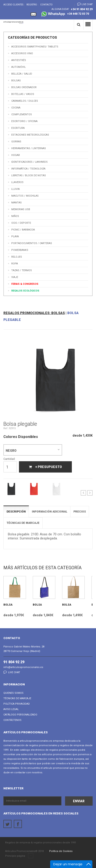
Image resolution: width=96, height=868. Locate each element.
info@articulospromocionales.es (23, 667)
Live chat (84, 4)
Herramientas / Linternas (29, 148)
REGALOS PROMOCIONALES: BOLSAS (34, 313)
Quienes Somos (13, 693)
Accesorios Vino (22, 53)
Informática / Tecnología (28, 169)
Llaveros (17, 182)
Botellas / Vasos (23, 94)
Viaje (15, 277)
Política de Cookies (61, 851)
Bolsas (16, 81)
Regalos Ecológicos (25, 291)
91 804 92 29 (14, 662)
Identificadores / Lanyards (29, 162)
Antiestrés (19, 60)
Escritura (18, 128)
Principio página (19, 856)
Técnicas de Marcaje (17, 698)
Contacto (46, 5)
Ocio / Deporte (21, 223)
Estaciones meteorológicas (30, 135)
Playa (15, 236)
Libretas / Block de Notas (29, 175)
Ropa (15, 264)
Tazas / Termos (22, 270)
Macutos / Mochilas (25, 196)
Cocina (16, 108)
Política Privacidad (17, 704)
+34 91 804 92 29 (82, 9)
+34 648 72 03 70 (65, 14)
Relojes (17, 257)
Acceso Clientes (13, 5)
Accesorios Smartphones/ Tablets (35, 47)
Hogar (16, 155)
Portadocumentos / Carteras (32, 243)
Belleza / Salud (22, 74)
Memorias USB (21, 209)
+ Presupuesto (45, 467)
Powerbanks (20, 250)
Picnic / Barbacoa (23, 230)
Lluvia (15, 189)
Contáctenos (12, 720)
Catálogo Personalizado (20, 715)
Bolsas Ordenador (24, 87)
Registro (32, 5)
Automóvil (19, 67)
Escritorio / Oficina (24, 121)
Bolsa (8, 605)
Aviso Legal (11, 709)
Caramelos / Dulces (25, 101)
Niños (15, 216)
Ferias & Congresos (25, 284)
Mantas (16, 203)
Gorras (16, 142)
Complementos (22, 114)
